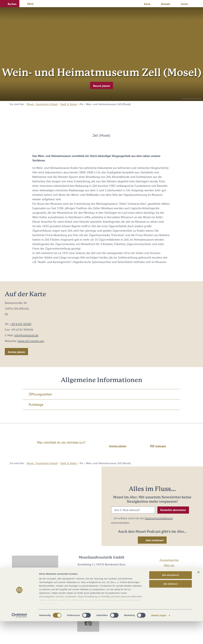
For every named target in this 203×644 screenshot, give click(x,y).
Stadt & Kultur (69, 104)
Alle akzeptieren (170, 598)
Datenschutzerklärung (159, 518)
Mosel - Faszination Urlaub (42, 104)
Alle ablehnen (170, 607)
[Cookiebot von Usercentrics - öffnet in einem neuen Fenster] (19, 638)
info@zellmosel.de (26, 335)
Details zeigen (159, 638)
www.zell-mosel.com (31, 341)
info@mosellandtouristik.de (101, 573)
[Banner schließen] (198, 595)
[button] (10, 4)
